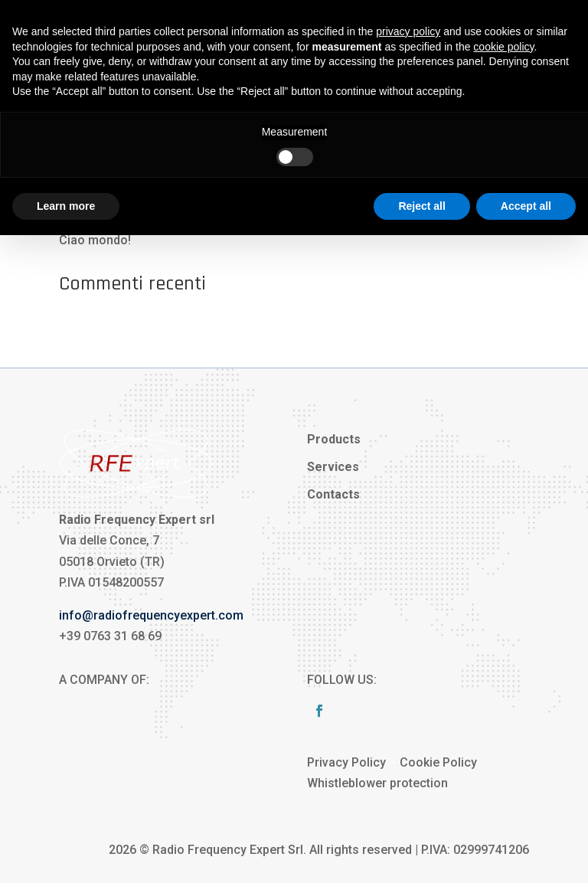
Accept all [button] (526, 206)
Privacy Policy (346, 762)
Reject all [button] (421, 206)
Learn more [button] (66, 206)
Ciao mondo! (95, 240)
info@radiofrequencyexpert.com (151, 615)
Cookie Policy (438, 762)
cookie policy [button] (503, 47)
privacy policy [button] (408, 31)
